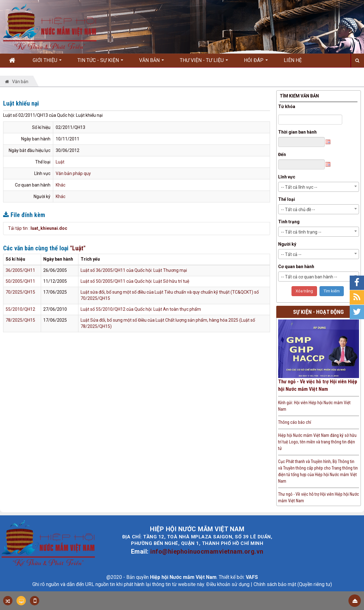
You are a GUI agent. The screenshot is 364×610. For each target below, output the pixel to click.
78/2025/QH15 (20, 320)
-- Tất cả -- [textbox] (291, 254)
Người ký (287, 244)
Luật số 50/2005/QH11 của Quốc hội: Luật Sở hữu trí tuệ (135, 281)
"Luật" (78, 248)
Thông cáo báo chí (295, 422)
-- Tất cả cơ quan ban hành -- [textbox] (309, 277)
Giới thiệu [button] (47, 62)
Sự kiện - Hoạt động (318, 312)
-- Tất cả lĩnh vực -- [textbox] (299, 187)
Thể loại (287, 199)
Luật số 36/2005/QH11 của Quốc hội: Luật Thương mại (134, 270)
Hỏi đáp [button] (256, 62)
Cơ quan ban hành (296, 267)
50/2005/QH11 (20, 281)
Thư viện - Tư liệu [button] (204, 62)
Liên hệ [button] (293, 60)
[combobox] (319, 187)
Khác (61, 185)
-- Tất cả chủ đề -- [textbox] (298, 210)
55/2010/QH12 (20, 309)
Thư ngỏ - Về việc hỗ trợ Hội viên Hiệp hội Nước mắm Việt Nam (318, 385)
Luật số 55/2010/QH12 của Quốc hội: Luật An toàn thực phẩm (141, 309)
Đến (282, 154)
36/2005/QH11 (20, 270)
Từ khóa (287, 106)
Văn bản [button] (152, 62)
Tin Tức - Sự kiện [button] (100, 62)
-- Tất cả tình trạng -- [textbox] (301, 232)
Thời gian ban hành (297, 132)
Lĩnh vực (287, 177)
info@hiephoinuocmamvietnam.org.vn (207, 551)
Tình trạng (289, 222)
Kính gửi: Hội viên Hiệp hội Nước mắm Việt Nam (314, 406)
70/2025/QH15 (20, 292)
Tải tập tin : (38, 228)
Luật (60, 162)
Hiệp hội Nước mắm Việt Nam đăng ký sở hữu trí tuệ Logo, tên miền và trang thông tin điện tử (317, 442)
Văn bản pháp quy (73, 173)
